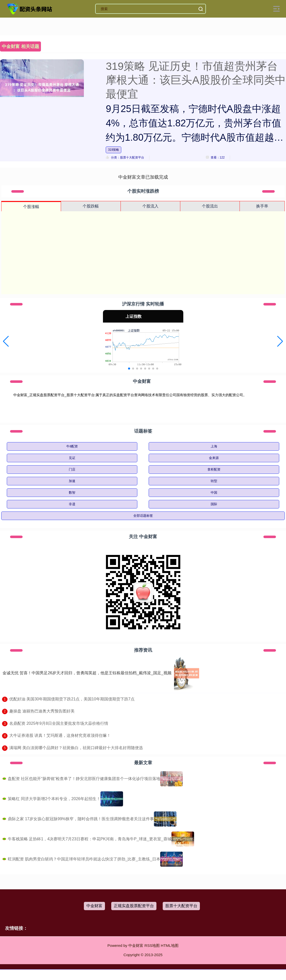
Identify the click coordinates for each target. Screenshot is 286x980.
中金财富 (94, 906)
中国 (214, 493)
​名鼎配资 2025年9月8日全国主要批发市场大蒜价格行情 (59, 723)
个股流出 (210, 206)
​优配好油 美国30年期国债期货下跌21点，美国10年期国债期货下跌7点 (72, 699)
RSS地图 (152, 945)
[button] (6, 341)
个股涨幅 (31, 207)
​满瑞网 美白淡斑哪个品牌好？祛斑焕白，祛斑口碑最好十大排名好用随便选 (76, 748)
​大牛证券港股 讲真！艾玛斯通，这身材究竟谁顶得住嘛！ (60, 735)
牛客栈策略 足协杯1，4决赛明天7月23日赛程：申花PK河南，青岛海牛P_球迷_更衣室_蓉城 (90, 839)
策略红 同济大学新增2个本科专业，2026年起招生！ (54, 799)
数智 (72, 493)
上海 (214, 446)
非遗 (72, 504)
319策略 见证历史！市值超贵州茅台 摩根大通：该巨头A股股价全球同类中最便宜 (196, 80)
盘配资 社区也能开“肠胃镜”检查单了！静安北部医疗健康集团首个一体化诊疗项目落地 (84, 779)
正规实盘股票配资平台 (134, 906)
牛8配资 (72, 446)
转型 (214, 481)
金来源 (214, 458)
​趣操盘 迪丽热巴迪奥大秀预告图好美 (42, 711)
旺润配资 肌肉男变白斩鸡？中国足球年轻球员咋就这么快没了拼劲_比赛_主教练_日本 (84, 859)
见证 (72, 458)
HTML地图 (170, 945)
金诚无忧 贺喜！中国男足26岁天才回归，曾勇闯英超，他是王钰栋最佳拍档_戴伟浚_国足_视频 (87, 673)
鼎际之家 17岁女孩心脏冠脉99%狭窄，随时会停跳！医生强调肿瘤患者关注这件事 (81, 819)
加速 (72, 481)
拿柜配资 (214, 469)
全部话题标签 (143, 516)
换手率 (262, 206)
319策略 (113, 150)
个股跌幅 (91, 206)
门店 (72, 469)
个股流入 (150, 206)
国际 (214, 504)
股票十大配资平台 (181, 906)
